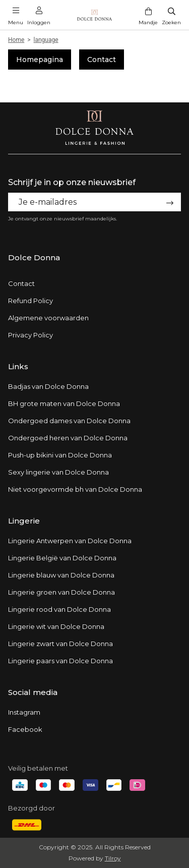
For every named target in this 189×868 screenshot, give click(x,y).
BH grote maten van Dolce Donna (64, 403)
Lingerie (24, 521)
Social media (33, 692)
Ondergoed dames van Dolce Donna (69, 421)
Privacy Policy (30, 335)
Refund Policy (30, 301)
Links (18, 366)
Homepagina (40, 60)
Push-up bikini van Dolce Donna (60, 455)
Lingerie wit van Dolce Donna (56, 626)
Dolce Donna (34, 257)
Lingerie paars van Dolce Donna (60, 661)
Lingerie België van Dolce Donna (62, 558)
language (46, 40)
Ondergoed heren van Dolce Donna (68, 438)
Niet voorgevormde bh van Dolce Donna (75, 489)
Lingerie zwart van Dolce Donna (60, 644)
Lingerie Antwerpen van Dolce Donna (70, 541)
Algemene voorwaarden (48, 318)
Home (16, 40)
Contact (102, 60)
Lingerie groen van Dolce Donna (61, 592)
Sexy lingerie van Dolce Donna (58, 472)
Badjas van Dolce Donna (48, 386)
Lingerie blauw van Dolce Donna (61, 575)
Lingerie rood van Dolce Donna (59, 609)
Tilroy (113, 858)
